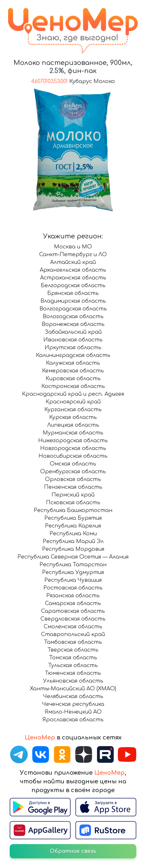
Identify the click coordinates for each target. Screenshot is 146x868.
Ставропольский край (73, 634)
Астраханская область (73, 278)
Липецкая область (73, 425)
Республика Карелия (73, 526)
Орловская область (73, 479)
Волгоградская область (73, 309)
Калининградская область (73, 355)
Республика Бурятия (73, 518)
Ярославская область (73, 720)
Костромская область (73, 386)
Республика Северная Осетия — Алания (73, 557)
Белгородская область (73, 286)
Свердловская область (73, 619)
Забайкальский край (73, 332)
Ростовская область (73, 588)
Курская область (73, 417)
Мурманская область (73, 433)
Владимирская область (73, 301)
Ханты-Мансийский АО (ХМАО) (73, 689)
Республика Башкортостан (73, 510)
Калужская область (73, 363)
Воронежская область (73, 324)
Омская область (73, 464)
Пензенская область (73, 487)
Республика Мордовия (73, 549)
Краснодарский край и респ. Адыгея (73, 394)
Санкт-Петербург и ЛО (73, 255)
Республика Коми (73, 534)
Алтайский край (73, 262)
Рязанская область (73, 596)
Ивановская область (73, 340)
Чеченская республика (73, 704)
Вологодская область (73, 317)
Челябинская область (73, 696)
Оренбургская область (73, 472)
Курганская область (73, 410)
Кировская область (73, 379)
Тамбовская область (73, 642)
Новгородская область (73, 448)
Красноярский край (73, 402)
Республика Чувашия (73, 580)
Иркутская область (73, 348)
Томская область (73, 658)
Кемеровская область (73, 371)
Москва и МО (73, 247)
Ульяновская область (73, 681)
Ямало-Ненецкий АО (73, 712)
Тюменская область (73, 673)
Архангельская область (73, 270)
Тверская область (73, 650)
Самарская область (73, 603)
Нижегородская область (73, 441)
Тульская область (73, 665)
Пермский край (73, 495)
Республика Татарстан (73, 565)
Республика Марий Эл (73, 541)
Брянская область (73, 293)
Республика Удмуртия (73, 572)
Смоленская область (73, 627)
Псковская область (73, 503)
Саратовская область (73, 611)
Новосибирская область (73, 456)
